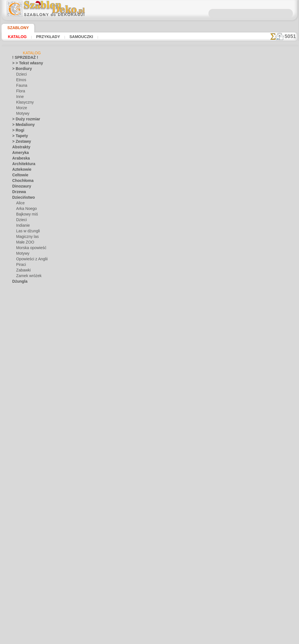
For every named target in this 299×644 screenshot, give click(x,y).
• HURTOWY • (23, 573)
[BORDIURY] (26, 579)
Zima (16, 540)
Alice (20, 204)
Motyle (18, 355)
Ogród (17, 378)
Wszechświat (22, 534)
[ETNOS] (23, 590)
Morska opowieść (30, 249)
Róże (16, 434)
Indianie (22, 226)
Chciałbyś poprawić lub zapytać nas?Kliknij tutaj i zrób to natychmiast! (150, 244)
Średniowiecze (23, 456)
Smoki (17, 445)
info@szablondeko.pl (150, 301)
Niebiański (20, 372)
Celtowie (19, 176)
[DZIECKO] (25, 585)
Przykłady (43, 37)
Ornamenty (21, 389)
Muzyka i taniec (24, 366)
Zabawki (23, 271)
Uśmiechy (20, 484)
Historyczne (22, 305)
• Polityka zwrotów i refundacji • (149, 292)
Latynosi (19, 333)
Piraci (21, 266)
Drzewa (18, 193)
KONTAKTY (133, 263)
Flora (20, 92)
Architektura (22, 165)
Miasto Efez (22, 344)
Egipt (16, 288)
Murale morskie (24, 361)
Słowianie (20, 473)
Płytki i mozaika (24, 417)
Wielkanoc (24, 506)
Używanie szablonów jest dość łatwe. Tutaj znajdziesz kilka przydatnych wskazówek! (269, 253)
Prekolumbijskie (24, 406)
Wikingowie (21, 512)
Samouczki (73, 37)
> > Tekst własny (24, 64)
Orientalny (20, 383)
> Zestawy (20, 142)
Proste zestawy (24, 411)
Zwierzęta (20, 562)
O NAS (113, 263)
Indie (16, 310)
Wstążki (19, 529)
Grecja (17, 299)
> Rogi (17, 131)
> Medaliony (22, 126)
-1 (132, 209)
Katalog (16, 37)
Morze (21, 109)
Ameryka (19, 154)
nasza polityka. (226, 640)
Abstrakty (20, 148)
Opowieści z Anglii (30, 260)
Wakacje (19, 490)
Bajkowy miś (26, 215)
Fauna (21, 86)
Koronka (19, 322)
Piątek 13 (19, 400)
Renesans (20, 428)
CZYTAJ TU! (129, 172)
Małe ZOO (24, 243)
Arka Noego (25, 210)
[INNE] (22, 596)
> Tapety (18, 137)
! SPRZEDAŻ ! (23, 58)
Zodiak (17, 551)
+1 (167, 209)
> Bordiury (20, 70)
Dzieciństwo (22, 198)
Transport (20, 478)
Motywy (22, 114)
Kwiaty (17, 327)
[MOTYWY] (25, 601)
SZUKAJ (198, 263)
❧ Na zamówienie (26, 624)
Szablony (16, 28)
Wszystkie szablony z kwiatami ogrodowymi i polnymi (149, 222)
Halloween (24, 501)
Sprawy (18, 450)
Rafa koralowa (23, 422)
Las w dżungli (27, 232)
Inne (20, 98)
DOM (99, 263)
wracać (150, 209)
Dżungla (19, 282)
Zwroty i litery (23, 568)
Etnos (21, 81)
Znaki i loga (21, 545)
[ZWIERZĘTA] (27, 618)
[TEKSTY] (23, 613)
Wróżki (18, 523)
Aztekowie (20, 170)
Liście (17, 338)
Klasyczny (24, 103)
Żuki (16, 557)
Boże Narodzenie (29, 495)
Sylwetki (19, 467)
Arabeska (20, 159)
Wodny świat (22, 517)
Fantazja (19, 294)
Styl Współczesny (26, 462)
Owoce (17, 394)
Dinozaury (20, 187)
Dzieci (21, 75)
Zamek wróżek (27, 277)
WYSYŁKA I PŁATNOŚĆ (167, 263)
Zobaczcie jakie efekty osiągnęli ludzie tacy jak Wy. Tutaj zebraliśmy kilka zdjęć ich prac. (269, 289)
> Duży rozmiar (24, 120)
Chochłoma (21, 182)
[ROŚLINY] (25, 607)
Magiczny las (26, 238)
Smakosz (19, 439)
